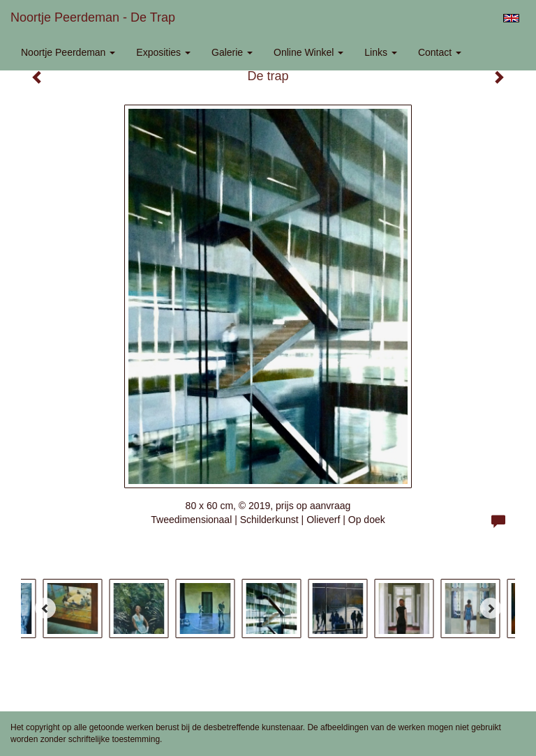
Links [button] (381, 52)
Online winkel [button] (308, 52)
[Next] (491, 608)
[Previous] (45, 608)
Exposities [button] (163, 52)
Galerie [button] (232, 52)
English (511, 18)
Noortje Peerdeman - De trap (93, 17)
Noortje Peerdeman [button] (68, 52)
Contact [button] (440, 52)
